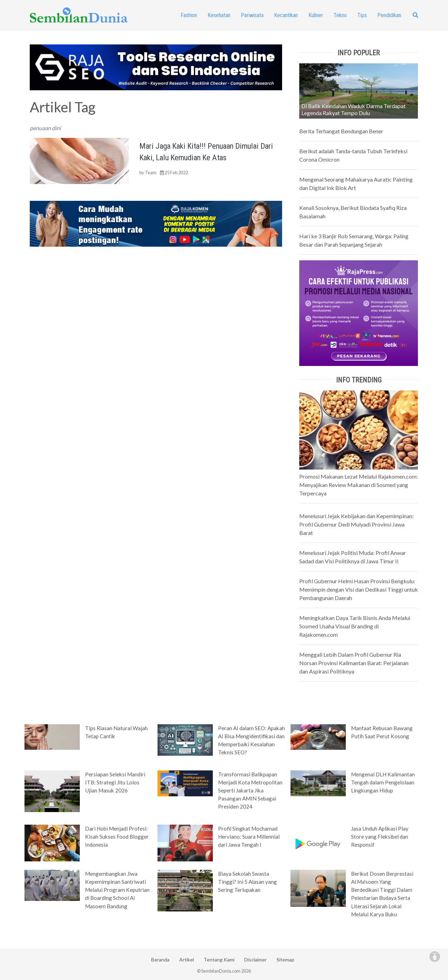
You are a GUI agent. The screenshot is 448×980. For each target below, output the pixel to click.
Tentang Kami (219, 960)
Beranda (160, 960)
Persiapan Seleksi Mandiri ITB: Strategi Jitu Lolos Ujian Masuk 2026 (115, 782)
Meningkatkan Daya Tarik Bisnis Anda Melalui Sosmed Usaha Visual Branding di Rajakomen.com (355, 626)
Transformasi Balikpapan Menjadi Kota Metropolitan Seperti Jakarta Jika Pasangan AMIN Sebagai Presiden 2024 (250, 790)
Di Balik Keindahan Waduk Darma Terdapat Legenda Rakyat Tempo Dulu (353, 109)
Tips (362, 15)
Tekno (340, 15)
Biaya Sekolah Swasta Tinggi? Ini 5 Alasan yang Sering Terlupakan (247, 882)
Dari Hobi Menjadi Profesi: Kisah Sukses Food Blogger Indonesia (117, 837)
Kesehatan (219, 15)
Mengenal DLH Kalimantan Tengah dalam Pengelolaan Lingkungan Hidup (383, 782)
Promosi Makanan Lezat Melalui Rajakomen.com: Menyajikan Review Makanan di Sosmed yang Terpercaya (359, 485)
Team (151, 172)
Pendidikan (389, 15)
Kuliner (316, 15)
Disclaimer (255, 960)
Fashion (189, 15)
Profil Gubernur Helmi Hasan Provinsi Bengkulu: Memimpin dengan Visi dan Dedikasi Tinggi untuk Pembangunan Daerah (359, 589)
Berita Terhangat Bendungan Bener (341, 131)
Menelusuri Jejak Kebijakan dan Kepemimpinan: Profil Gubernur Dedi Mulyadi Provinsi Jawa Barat (356, 524)
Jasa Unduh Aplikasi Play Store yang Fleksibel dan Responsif (380, 837)
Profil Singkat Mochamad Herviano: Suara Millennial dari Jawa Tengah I (249, 837)
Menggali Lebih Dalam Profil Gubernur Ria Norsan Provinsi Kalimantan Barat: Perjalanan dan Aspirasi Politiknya (354, 663)
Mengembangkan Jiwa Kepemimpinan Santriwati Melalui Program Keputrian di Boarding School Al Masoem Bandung (117, 890)
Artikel (187, 960)
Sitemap (285, 960)
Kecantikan (286, 15)
